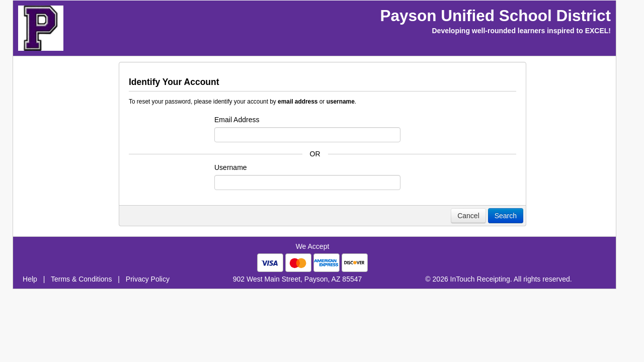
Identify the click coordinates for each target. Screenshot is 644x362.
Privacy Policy (148, 279)
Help (30, 279)
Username (231, 167)
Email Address (237, 120)
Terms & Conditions (81, 279)
